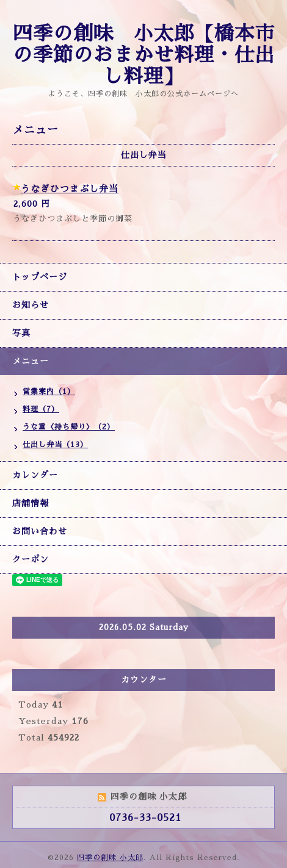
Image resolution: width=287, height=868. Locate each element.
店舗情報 (31, 503)
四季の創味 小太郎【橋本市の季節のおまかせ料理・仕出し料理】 (144, 55)
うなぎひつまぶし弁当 (70, 189)
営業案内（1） (49, 392)
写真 (21, 333)
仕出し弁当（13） (55, 445)
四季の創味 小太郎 (110, 858)
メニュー (31, 361)
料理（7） (41, 409)
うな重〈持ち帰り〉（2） (69, 427)
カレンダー (35, 475)
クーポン (31, 559)
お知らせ (31, 305)
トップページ (40, 277)
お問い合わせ (40, 531)
